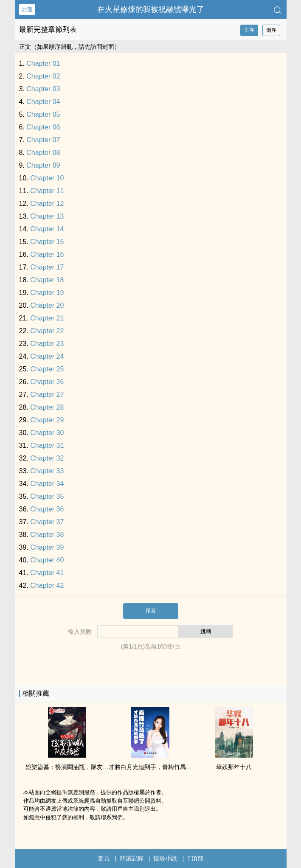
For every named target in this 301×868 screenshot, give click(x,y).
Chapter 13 (47, 216)
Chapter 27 (47, 395)
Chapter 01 (43, 63)
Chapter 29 (47, 420)
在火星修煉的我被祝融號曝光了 (151, 9)
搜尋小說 (165, 858)
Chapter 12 (47, 204)
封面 (27, 10)
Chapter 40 (47, 560)
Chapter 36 (47, 509)
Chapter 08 (43, 153)
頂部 (195, 858)
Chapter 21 (47, 318)
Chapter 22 (47, 331)
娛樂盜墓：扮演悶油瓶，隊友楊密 (70, 767)
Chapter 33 (47, 471)
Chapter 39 (47, 547)
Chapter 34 (47, 484)
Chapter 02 (43, 76)
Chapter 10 (47, 178)
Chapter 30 (47, 433)
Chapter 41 (47, 573)
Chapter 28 (47, 407)
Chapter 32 (47, 458)
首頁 (104, 858)
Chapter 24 (47, 356)
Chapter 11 (47, 191)
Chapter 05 (43, 114)
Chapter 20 (47, 305)
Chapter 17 (47, 267)
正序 (249, 30)
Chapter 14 (47, 229)
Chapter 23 (47, 344)
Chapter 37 (47, 522)
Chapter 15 (47, 242)
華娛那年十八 (234, 767)
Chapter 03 (43, 89)
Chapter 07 (43, 140)
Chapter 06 (43, 127)
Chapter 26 (47, 382)
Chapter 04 (43, 102)
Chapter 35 (47, 496)
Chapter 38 (47, 535)
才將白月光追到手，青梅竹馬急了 (153, 767)
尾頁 (151, 611)
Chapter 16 (47, 254)
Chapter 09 (43, 165)
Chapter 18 (47, 280)
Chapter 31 (47, 445)
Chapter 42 (47, 586)
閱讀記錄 (132, 858)
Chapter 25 (47, 369)
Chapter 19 (47, 293)
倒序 (271, 30)
